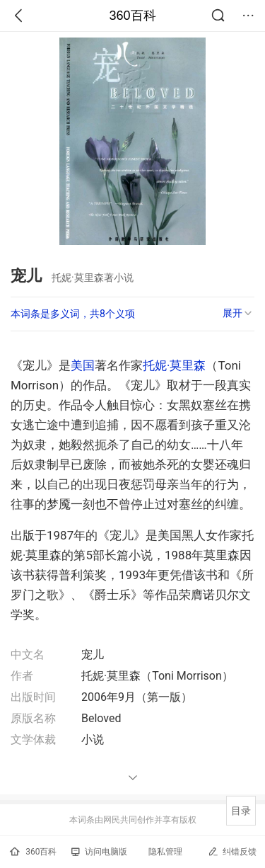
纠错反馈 (232, 851)
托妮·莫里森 (174, 365)
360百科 (132, 16)
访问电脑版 (99, 852)
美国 (83, 365)
